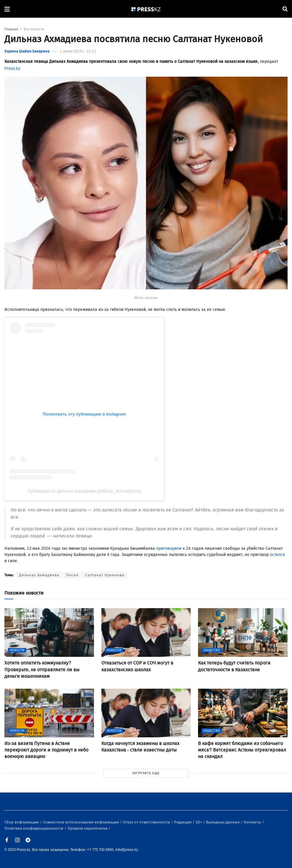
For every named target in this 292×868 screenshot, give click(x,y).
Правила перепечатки (88, 828)
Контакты (253, 822)
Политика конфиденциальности (34, 828)
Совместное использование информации (81, 822)
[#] (146, 9)
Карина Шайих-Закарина (27, 51)
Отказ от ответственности (147, 822)
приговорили (169, 548)
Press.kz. (13, 69)
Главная (11, 29)
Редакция (183, 822)
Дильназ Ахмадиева (39, 575)
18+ (199, 822)
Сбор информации (22, 822)
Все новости (34, 29)
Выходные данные (223, 822)
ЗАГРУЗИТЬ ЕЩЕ (146, 773)
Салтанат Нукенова (105, 575)
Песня (72, 575)
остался (277, 555)
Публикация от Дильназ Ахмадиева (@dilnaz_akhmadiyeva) (84, 491)
